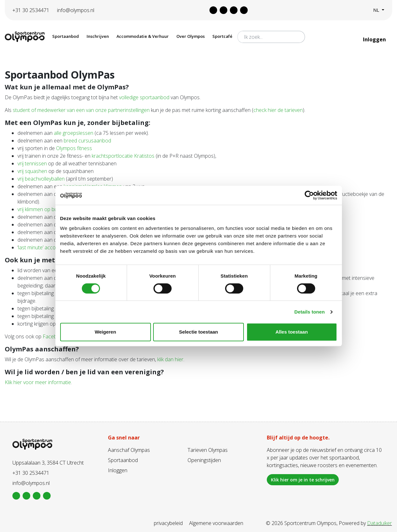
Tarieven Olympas (208, 450)
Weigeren (105, 332)
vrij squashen (32, 171)
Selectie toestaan (198, 332)
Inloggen (375, 39)
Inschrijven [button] (98, 36)
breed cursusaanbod (87, 141)
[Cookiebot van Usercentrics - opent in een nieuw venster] (309, 195)
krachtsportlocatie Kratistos (123, 156)
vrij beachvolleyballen (41, 179)
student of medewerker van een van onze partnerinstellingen (81, 110)
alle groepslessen (74, 133)
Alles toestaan (292, 332)
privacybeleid (168, 523)
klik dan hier (170, 359)
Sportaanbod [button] (66, 36)
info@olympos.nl (76, 10)
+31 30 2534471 (31, 10)
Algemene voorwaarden (216, 523)
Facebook (54, 336)
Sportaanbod (123, 460)
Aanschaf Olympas (129, 450)
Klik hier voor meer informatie (38, 382)
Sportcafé (222, 36)
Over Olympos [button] (191, 36)
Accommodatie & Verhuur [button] (143, 36)
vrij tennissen (32, 163)
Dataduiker (379, 523)
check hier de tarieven (278, 110)
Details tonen (310, 312)
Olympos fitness (74, 148)
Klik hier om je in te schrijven (303, 480)
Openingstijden (204, 460)
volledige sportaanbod (144, 97)
